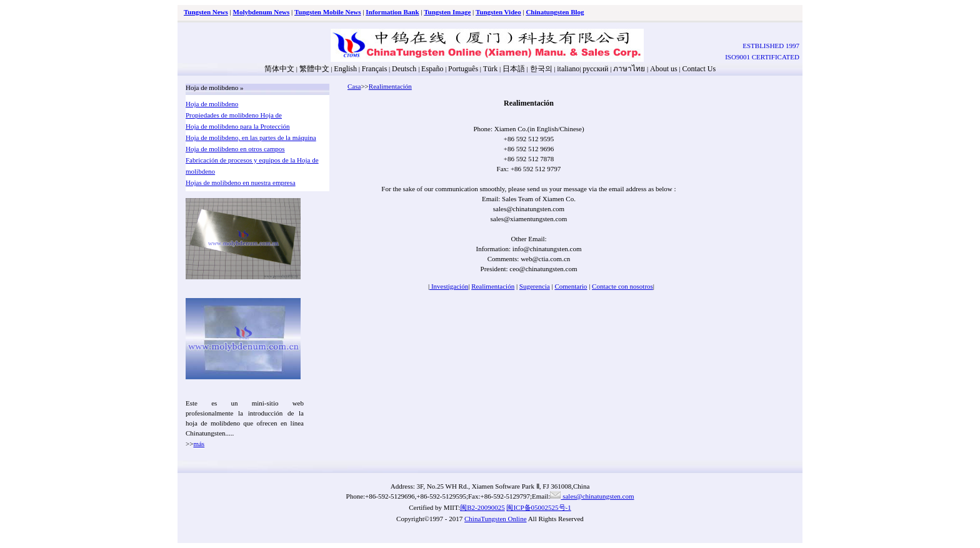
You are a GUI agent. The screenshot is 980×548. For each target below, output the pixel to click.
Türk (490, 69)
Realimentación (390, 86)
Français (375, 69)
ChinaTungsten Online (496, 519)
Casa (354, 86)
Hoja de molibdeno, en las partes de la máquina (251, 137)
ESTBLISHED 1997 (771, 46)
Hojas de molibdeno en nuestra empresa (241, 182)
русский (595, 69)
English (345, 69)
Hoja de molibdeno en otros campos (235, 149)
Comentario (571, 286)
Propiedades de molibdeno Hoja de (234, 115)
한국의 (541, 69)
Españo (432, 69)
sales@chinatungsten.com (592, 496)
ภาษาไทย (628, 69)
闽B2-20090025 (482, 507)
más (199, 444)
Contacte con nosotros (622, 286)
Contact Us (699, 69)
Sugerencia (535, 286)
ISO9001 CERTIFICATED (762, 57)
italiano (568, 69)
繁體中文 (314, 69)
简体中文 (279, 69)
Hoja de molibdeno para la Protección (237, 126)
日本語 (514, 69)
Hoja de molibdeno (212, 104)
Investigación (449, 286)
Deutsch (404, 69)
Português (463, 69)
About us (664, 69)
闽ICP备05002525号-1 (538, 507)
